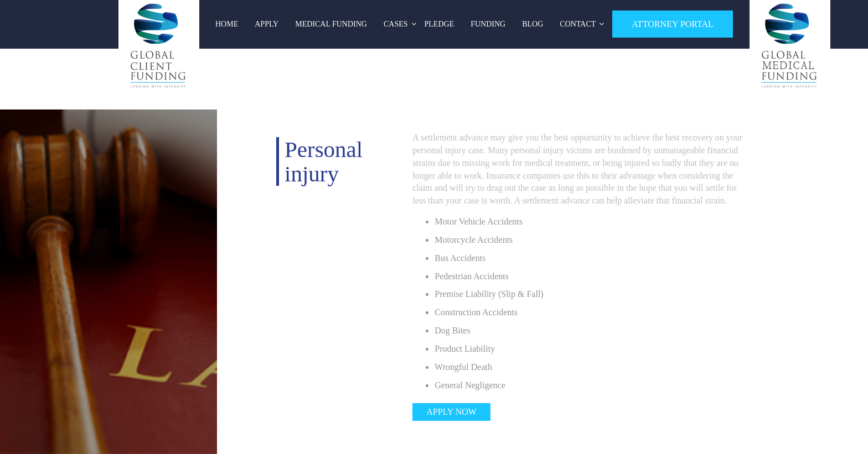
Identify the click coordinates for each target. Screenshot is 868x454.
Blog (533, 24)
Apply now (451, 412)
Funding (488, 24)
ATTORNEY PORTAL (673, 24)
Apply (267, 24)
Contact (578, 24)
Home (227, 24)
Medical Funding (331, 24)
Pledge (440, 24)
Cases (396, 24)
